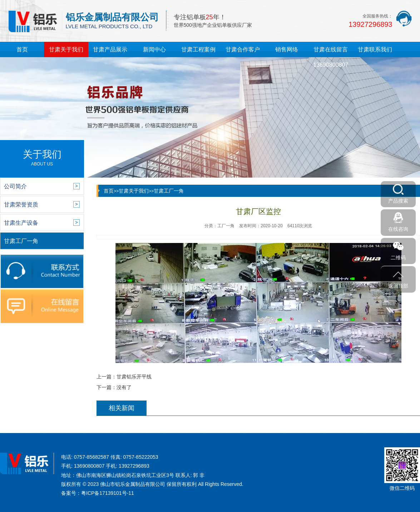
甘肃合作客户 (243, 49)
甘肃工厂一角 (169, 191)
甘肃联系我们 (375, 49)
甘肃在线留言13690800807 (331, 57)
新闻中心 (154, 49)
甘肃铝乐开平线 (134, 377)
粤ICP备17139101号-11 (108, 493)
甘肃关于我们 (66, 49)
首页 (22, 49)
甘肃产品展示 (110, 49)
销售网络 (287, 49)
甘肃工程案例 (198, 49)
